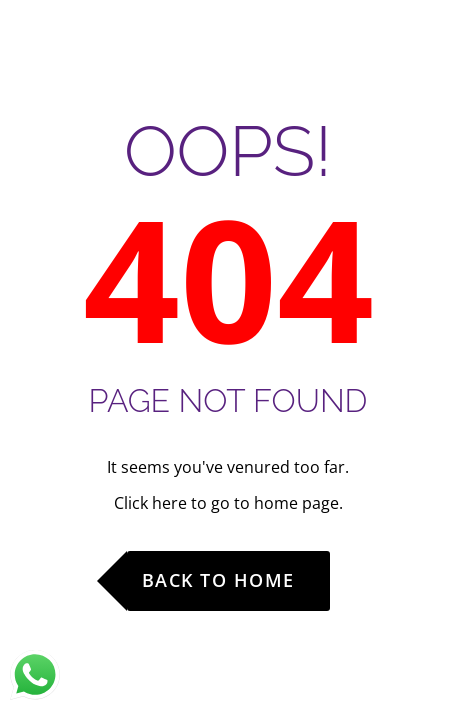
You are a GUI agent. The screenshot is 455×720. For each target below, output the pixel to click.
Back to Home (218, 580)
